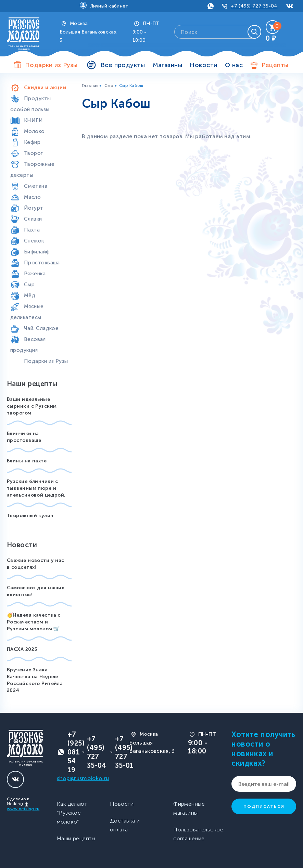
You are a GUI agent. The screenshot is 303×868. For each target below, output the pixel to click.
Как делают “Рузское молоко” (72, 813)
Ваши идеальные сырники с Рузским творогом (32, 406)
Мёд (30, 295)
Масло (32, 197)
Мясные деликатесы (27, 312)
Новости (203, 65)
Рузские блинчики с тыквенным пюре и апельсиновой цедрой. (36, 488)
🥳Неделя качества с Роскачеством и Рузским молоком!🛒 (34, 622)
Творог (34, 153)
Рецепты (275, 65)
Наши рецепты (76, 838)
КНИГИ (33, 120)
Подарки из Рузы (46, 361)
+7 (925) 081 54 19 (76, 752)
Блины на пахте (27, 461)
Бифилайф (37, 252)
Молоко (34, 131)
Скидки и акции (45, 88)
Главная (90, 86)
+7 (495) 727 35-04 (254, 6)
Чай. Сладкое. (42, 328)
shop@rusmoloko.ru (83, 778)
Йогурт (34, 208)
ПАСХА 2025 (22, 649)
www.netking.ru (23, 809)
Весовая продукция (28, 345)
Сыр (29, 285)
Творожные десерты (32, 170)
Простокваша (42, 263)
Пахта (32, 230)
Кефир (32, 142)
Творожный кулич (30, 516)
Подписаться (264, 806)
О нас (234, 65)
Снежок (34, 241)
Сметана (36, 186)
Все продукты (123, 65)
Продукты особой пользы (31, 104)
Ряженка (35, 274)
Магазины (168, 65)
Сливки (33, 219)
